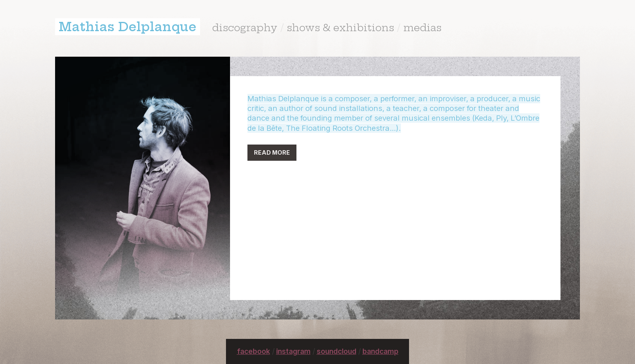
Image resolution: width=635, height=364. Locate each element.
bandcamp (380, 351)
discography (245, 28)
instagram (293, 351)
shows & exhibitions (340, 28)
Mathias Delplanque (128, 27)
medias (422, 28)
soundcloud (337, 351)
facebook (254, 351)
